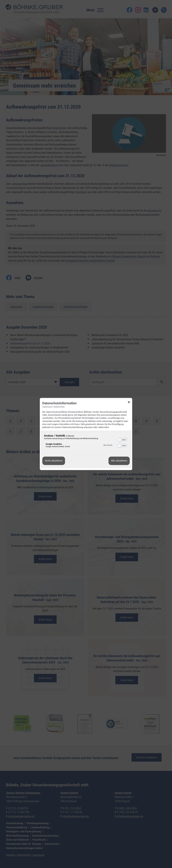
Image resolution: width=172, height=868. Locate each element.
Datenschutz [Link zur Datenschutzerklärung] (59, 407)
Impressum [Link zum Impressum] (47, 407)
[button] (119, 440)
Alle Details (108, 445)
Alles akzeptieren (119, 461)
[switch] (123, 440)
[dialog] (86, 434)
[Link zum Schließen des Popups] (130, 403)
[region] (86, 442)
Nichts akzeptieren (54, 461)
